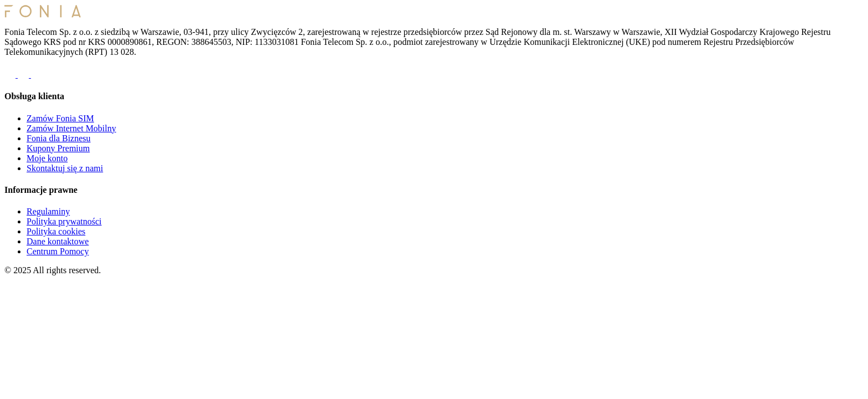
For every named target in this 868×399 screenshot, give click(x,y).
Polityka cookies (56, 231)
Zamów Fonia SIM (60, 118)
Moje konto (47, 158)
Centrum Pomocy (58, 251)
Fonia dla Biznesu (59, 138)
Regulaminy (48, 211)
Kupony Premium (58, 148)
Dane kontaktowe (58, 241)
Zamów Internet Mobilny (71, 128)
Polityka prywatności (64, 221)
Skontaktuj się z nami (65, 168)
